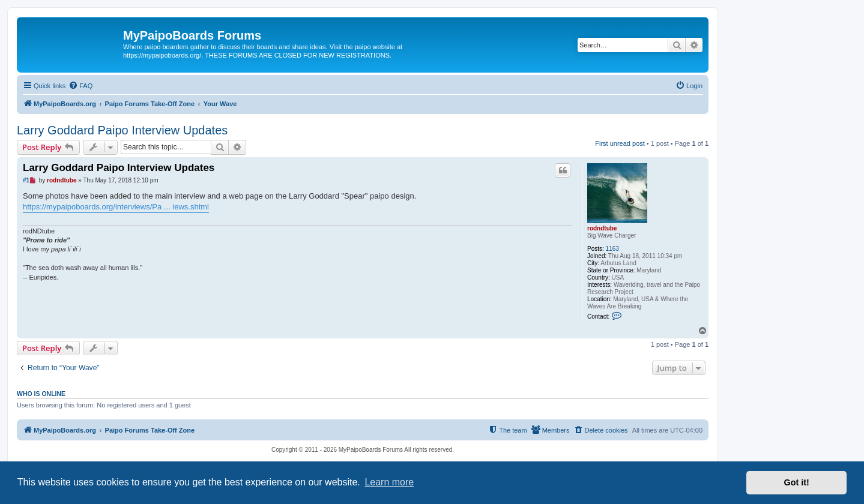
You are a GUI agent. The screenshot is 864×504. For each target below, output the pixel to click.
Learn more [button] (389, 482)
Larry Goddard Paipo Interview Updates (122, 130)
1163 (612, 249)
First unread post (620, 143)
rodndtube (602, 228)
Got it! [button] (797, 482)
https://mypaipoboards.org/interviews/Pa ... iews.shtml (116, 207)
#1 (26, 180)
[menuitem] (80, 86)
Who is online (41, 394)
